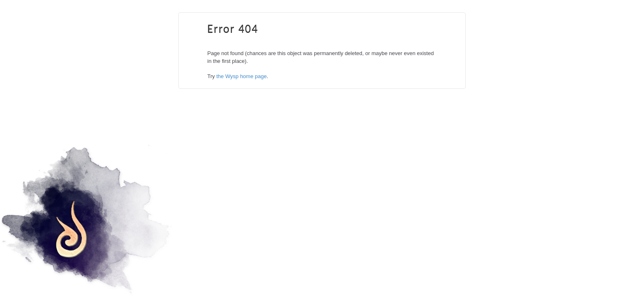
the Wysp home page (242, 76)
